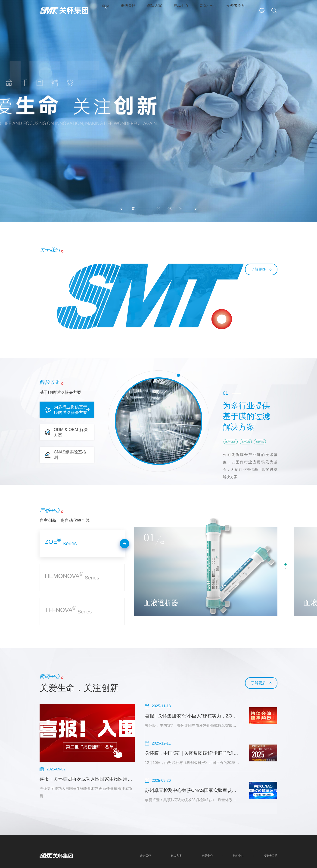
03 (170, 209)
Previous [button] (122, 209)
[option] (158, 111)
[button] (67, 410)
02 (158, 209)
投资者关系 (238, 10)
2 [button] (286, 569)
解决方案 (154, 10)
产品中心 (181, 10)
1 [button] (286, 564)
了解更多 (258, 269)
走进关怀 (127, 10)
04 (181, 209)
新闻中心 (208, 10)
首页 (103, 10)
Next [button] (195, 209)
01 (134, 209)
